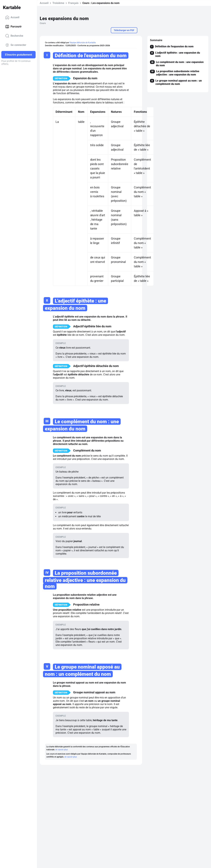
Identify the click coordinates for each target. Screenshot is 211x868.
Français (73, 3)
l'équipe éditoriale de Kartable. (83, 43)
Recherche (14, 36)
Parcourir (13, 27)
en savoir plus (62, 750)
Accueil (12, 17)
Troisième (58, 3)
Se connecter (16, 45)
